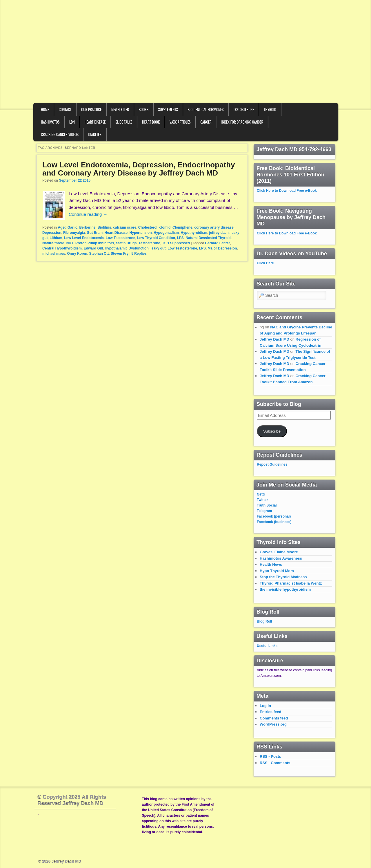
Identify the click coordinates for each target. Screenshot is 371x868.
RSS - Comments (275, 763)
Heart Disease (95, 122)
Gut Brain (95, 233)
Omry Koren (77, 254)
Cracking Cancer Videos (60, 134)
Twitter (262, 500)
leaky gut (158, 248)
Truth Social (267, 505)
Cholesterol (148, 227)
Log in (265, 706)
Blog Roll (264, 621)
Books (144, 109)
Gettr (261, 494)
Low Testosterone (121, 238)
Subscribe (272, 431)
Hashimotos (50, 122)
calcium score (125, 227)
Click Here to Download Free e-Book (287, 191)
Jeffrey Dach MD (274, 339)
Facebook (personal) (274, 516)
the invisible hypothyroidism (285, 589)
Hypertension (141, 233)
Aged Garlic (67, 227)
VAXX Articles (180, 122)
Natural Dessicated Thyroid (208, 238)
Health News (271, 564)
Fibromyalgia (74, 233)
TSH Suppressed (176, 243)
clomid (165, 227)
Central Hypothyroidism (62, 248)
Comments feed (274, 718)
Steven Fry (120, 254)
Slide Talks (124, 122)
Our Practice (91, 109)
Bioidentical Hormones (205, 109)
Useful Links (267, 646)
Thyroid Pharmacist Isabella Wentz (291, 583)
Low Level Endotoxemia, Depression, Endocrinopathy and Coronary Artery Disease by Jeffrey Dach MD (139, 169)
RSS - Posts (270, 756)
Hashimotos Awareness (281, 558)
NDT (70, 243)
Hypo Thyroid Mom (277, 571)
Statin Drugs (126, 243)
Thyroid (270, 109)
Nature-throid (53, 243)
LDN (72, 122)
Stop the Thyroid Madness (283, 577)
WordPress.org (273, 724)
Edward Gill (93, 248)
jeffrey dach (219, 233)
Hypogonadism (166, 233)
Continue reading (88, 214)
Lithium (56, 238)
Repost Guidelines (272, 464)
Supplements (168, 109)
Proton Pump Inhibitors (95, 243)
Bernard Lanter (218, 243)
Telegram (264, 511)
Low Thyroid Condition (156, 238)
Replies (139, 254)
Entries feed (270, 712)
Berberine (87, 227)
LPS (180, 238)
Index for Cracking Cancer (242, 122)
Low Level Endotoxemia (84, 238)
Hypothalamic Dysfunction (127, 248)
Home (45, 109)
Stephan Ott (99, 254)
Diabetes (95, 134)
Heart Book (151, 122)
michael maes (54, 254)
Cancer (206, 122)
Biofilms (104, 227)
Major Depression (222, 248)
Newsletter (120, 109)
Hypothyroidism (194, 233)
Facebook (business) (274, 522)
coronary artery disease (214, 227)
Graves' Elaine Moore (279, 552)
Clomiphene (182, 227)
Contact (65, 109)
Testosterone (244, 109)
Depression (52, 233)
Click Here (265, 263)
